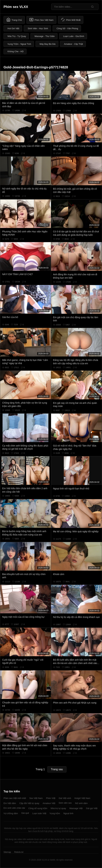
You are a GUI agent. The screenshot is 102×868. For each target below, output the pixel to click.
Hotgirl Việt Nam (82, 798)
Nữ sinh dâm (81, 803)
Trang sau (57, 769)
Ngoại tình (68, 813)
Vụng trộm (55, 813)
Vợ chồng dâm (11, 813)
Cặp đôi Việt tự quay (29, 803)
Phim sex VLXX (16, 7)
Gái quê (25, 813)
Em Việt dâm (10, 803)
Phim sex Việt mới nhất (15, 798)
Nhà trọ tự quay (58, 808)
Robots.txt (19, 852)
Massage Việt (76, 808)
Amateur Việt (49, 803)
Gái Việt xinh (65, 798)
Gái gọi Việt (92, 808)
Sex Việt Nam (36, 798)
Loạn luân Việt (39, 813)
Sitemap (7, 852)
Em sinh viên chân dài (14, 808)
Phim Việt (51, 798)
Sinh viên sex (65, 803)
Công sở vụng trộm (38, 808)
